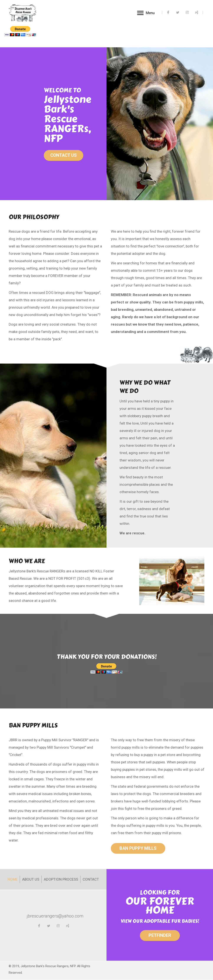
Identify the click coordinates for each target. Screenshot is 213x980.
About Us (31, 880)
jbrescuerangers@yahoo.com (55, 916)
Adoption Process (61, 880)
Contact (91, 880)
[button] (64, 155)
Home (13, 880)
